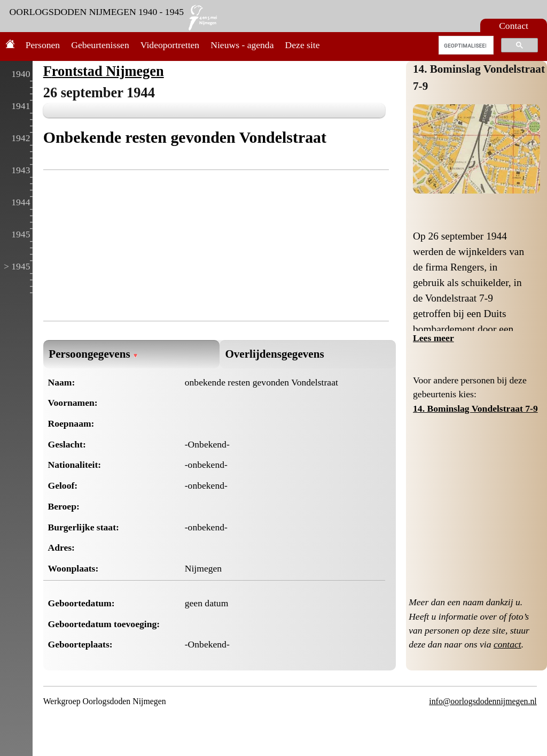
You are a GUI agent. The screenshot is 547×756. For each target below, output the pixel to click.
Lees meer (433, 338)
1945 (21, 234)
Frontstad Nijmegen (104, 71)
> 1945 (17, 266)
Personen (43, 45)
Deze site (303, 45)
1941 (21, 106)
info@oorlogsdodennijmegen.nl (483, 701)
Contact (514, 26)
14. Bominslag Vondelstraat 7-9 (475, 408)
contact (507, 644)
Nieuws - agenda (242, 45)
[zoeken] (465, 45)
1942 (21, 138)
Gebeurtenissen (100, 45)
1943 (21, 170)
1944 (21, 202)
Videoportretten (170, 45)
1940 (21, 74)
